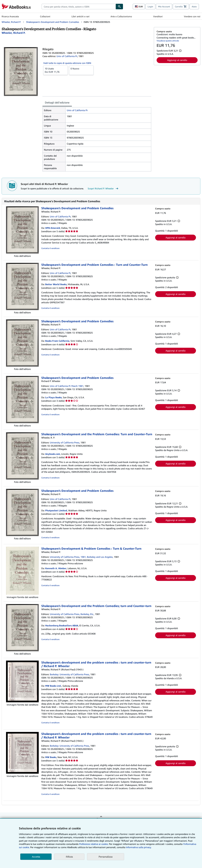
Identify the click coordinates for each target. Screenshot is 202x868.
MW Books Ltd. (53, 686)
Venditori (158, 16)
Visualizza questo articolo (168, 41)
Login (150, 7)
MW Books (51, 757)
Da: (56, 70)
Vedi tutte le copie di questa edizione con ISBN (67, 63)
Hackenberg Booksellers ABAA (62, 625)
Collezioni (45, 16)
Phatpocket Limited (56, 510)
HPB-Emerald (53, 228)
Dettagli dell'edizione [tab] (57, 102)
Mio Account (164, 7)
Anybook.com (53, 454)
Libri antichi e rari (81, 16)
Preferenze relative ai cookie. (94, 844)
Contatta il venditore (50, 248)
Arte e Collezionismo (121, 16)
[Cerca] (119, 7)
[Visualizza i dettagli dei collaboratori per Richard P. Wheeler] (14, 33)
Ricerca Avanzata (10, 16)
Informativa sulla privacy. (139, 847)
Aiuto (194, 7)
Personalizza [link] (106, 857)
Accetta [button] (36, 857)
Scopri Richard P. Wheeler (103, 189)
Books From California (57, 341)
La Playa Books (53, 397)
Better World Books (56, 284)
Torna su (101, 819)
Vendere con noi (192, 16)
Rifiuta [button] (69, 857)
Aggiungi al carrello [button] (177, 60)
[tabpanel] (97, 139)
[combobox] (79, 7)
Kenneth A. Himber (56, 568)
